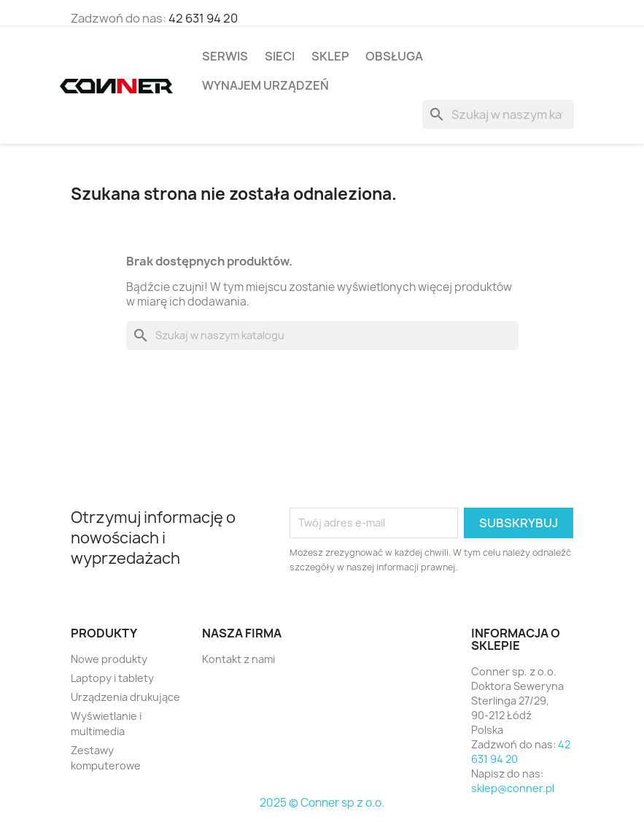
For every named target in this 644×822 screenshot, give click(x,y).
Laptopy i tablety (112, 678)
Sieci (280, 56)
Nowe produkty (109, 659)
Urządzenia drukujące (125, 697)
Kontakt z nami (238, 659)
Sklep (330, 56)
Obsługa (394, 56)
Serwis (225, 56)
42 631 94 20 (203, 18)
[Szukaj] (498, 115)
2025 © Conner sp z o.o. (322, 803)
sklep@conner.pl (513, 788)
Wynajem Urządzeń (265, 85)
